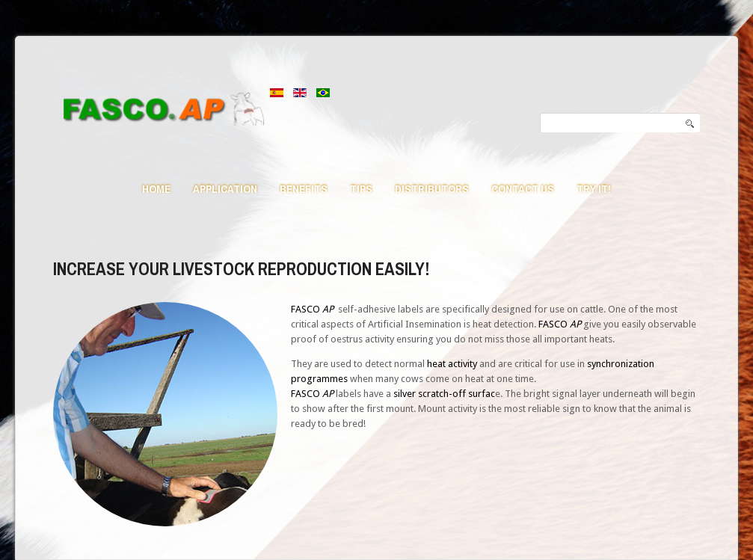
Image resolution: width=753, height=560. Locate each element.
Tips (361, 189)
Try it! (594, 189)
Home (156, 189)
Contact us (523, 189)
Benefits (304, 189)
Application (225, 189)
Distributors (432, 189)
